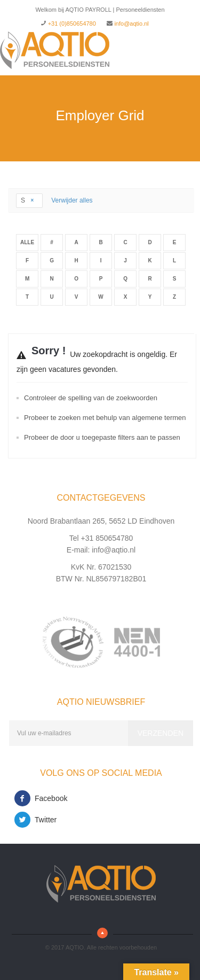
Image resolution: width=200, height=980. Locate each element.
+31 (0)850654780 (72, 24)
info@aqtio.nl (131, 24)
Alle (27, 242)
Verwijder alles (72, 200)
